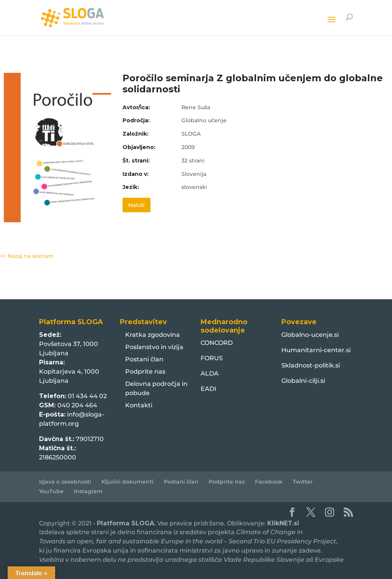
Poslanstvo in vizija (154, 347)
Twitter (303, 482)
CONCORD (217, 343)
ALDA (210, 373)
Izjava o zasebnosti (65, 482)
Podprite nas (145, 372)
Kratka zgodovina (153, 335)
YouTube (51, 491)
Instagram (88, 491)
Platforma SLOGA (126, 523)
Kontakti (139, 405)
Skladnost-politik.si (311, 365)
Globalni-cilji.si (303, 381)
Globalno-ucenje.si (310, 335)
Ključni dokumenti (127, 482)
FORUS (212, 358)
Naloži (136, 205)
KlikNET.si (283, 523)
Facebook (269, 482)
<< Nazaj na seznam (27, 256)
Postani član (144, 359)
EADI (208, 389)
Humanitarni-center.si (316, 350)
